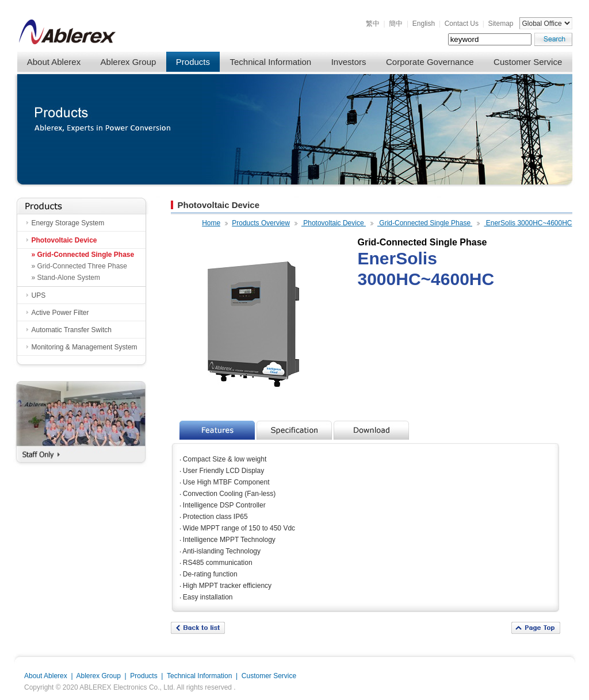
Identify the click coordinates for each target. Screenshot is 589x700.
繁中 (373, 24)
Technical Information (270, 62)
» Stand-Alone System (66, 278)
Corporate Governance (430, 62)
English (424, 24)
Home (211, 223)
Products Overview (261, 223)
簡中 (396, 24)
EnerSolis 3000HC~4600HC (528, 223)
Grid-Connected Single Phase (425, 223)
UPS (39, 295)
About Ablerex (54, 62)
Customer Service (528, 62)
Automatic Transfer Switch (72, 330)
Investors (349, 62)
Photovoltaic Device (64, 240)
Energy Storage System (68, 223)
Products (193, 62)
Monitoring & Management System (85, 347)
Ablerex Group (129, 62)
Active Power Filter (60, 313)
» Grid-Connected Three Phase (80, 266)
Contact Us (462, 24)
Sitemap (500, 24)
